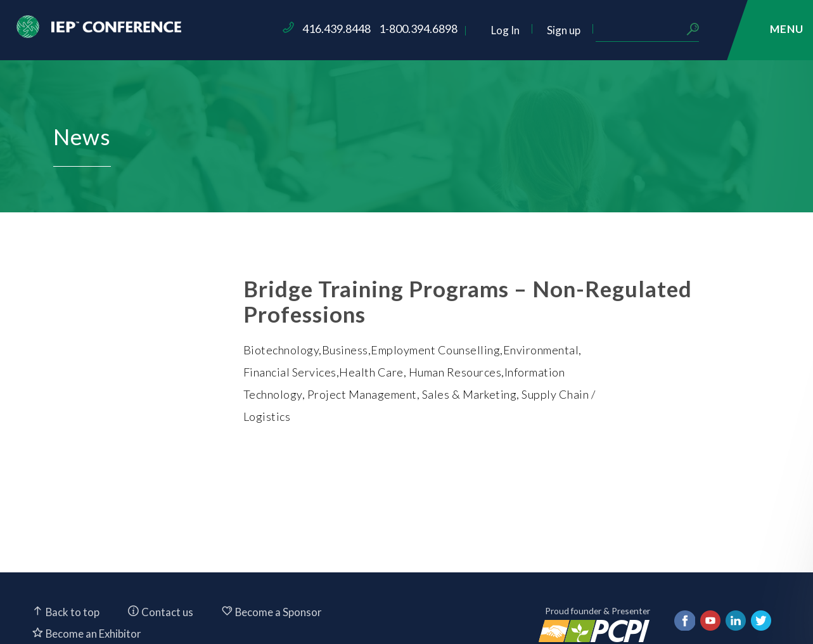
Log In (593, 30)
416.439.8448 (425, 29)
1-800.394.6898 (506, 29)
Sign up (651, 30)
